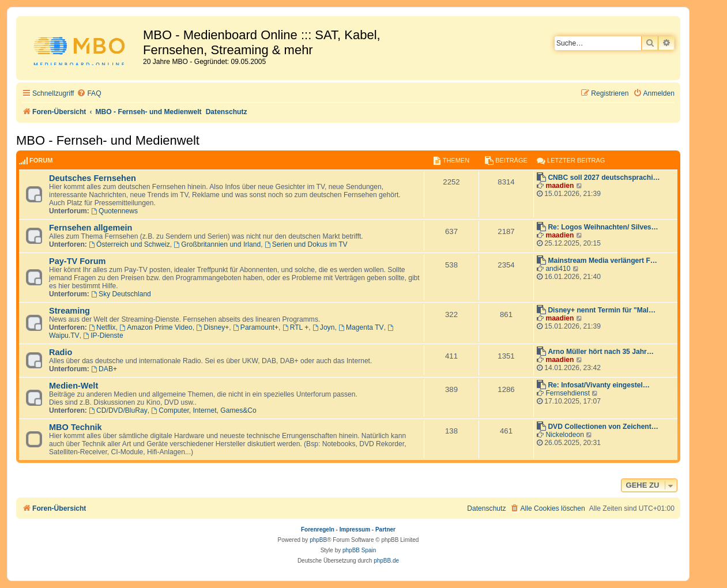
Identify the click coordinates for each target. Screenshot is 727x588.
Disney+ (212, 327)
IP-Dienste (103, 336)
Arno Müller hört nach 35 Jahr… (600, 352)
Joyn (323, 327)
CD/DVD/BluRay (118, 410)
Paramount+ (256, 327)
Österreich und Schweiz (129, 244)
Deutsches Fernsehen (93, 178)
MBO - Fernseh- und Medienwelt (108, 140)
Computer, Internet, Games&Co (204, 410)
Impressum (355, 529)
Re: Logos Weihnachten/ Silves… (603, 227)
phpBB (318, 540)
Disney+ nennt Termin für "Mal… (602, 310)
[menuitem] (89, 94)
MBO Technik (76, 427)
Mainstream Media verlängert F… (602, 261)
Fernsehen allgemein (91, 228)
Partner (385, 529)
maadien (560, 186)
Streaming (69, 311)
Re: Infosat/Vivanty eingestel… (599, 385)
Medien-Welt (74, 386)
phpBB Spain (359, 550)
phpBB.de (386, 561)
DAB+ (104, 369)
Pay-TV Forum (77, 261)
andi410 (558, 269)
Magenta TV (361, 327)
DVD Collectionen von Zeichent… (603, 427)
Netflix (102, 327)
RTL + (295, 327)
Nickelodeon (565, 435)
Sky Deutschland (121, 294)
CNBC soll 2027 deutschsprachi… (604, 178)
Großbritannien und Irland (218, 244)
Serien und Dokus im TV (306, 244)
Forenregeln (318, 529)
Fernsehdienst (568, 393)
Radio (61, 352)
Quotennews (114, 211)
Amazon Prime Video (156, 327)
